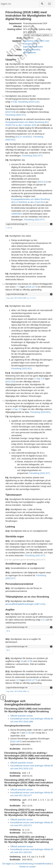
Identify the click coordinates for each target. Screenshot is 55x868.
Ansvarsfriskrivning (24, 864)
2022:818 (10, 382)
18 (22, 661)
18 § (7, 614)
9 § (7, 499)
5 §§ (15, 102)
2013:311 (43, 182)
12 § (7, 541)
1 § (7, 64)
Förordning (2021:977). (32, 156)
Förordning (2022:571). (16, 115)
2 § (7, 144)
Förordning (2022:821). (22, 368)
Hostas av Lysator (28, 867)
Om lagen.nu (8, 864)
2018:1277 (31, 287)
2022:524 (10, 112)
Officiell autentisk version (22, 716)
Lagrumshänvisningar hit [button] (17, 224)
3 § (7, 160)
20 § (8, 631)
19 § (7, 639)
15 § (7, 573)
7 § (18, 287)
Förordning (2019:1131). (29, 102)
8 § (7, 478)
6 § (7, 306)
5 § (7, 274)
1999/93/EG (17, 214)
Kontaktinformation (43, 864)
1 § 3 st (9, 228)
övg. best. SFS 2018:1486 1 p (18, 298)
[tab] (29, 224)
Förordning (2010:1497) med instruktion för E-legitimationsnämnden (36, 44)
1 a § (8, 106)
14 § (7, 568)
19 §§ (30, 661)
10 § (7, 509)
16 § (7, 588)
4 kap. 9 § (17, 409)
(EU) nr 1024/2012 (24, 137)
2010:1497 (16, 741)
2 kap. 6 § (40, 379)
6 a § (8, 373)
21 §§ (28, 733)
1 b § (8, 119)
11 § (7, 531)
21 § (7, 671)
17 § (7, 601)
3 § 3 (43, 620)
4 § (7, 236)
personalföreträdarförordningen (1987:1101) (25, 604)
